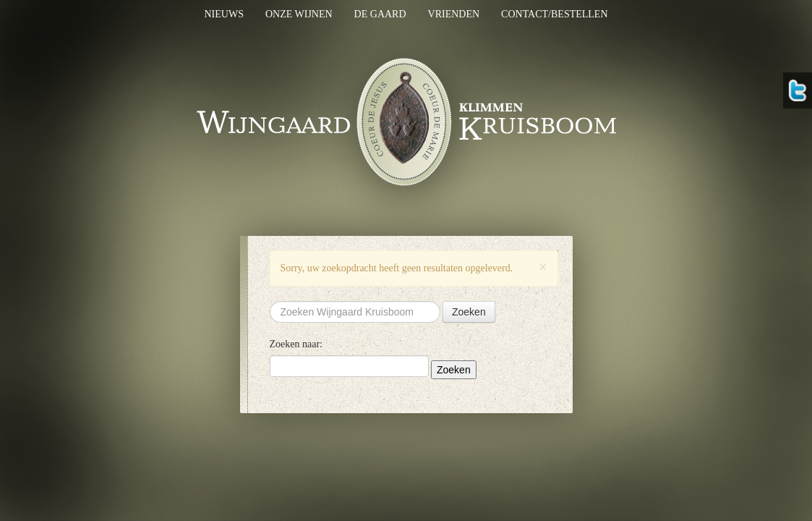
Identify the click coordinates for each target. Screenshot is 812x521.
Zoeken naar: (296, 344)
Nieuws (224, 14)
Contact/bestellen (554, 14)
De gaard (380, 14)
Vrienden (454, 14)
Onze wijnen (299, 14)
